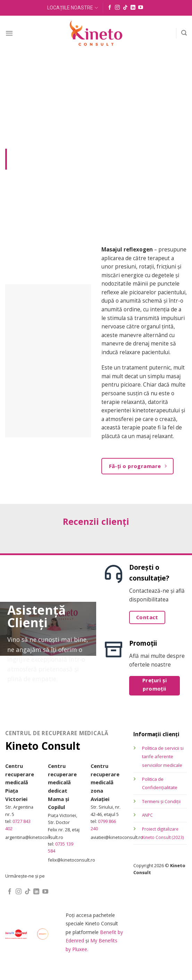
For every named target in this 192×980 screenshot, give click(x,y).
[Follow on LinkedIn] (133, 8)
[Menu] (9, 33)
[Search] (184, 33)
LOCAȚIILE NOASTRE (72, 8)
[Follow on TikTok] (125, 8)
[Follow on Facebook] (110, 8)
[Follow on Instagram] (117, 8)
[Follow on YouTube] (141, 8)
